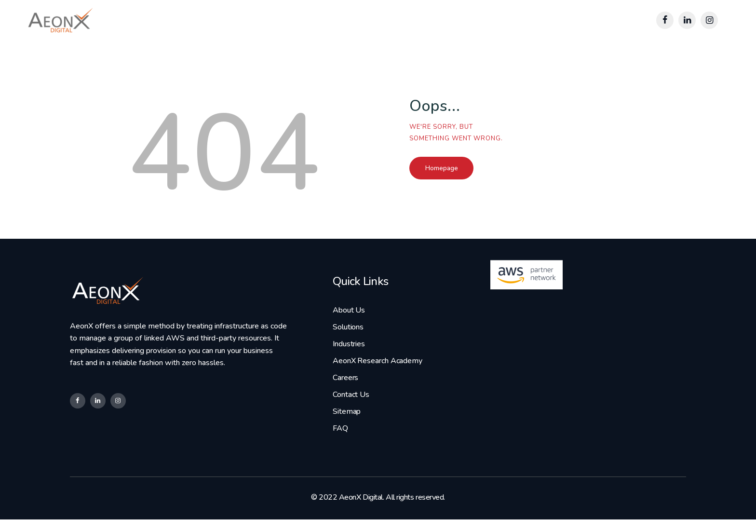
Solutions (347, 328)
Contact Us (350, 402)
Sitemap (346, 421)
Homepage (459, 169)
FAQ (340, 439)
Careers (345, 384)
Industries (348, 347)
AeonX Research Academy (376, 366)
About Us (348, 310)
